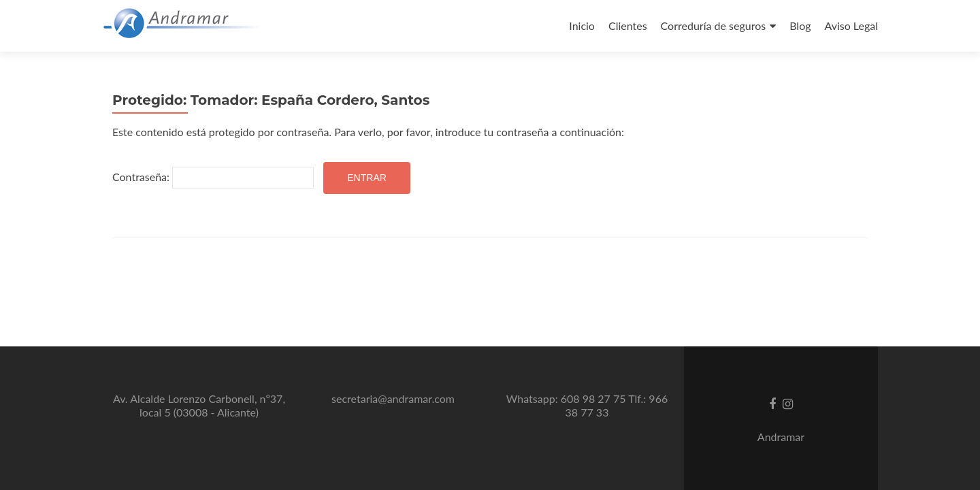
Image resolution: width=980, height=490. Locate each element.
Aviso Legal (851, 26)
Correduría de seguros (714, 26)
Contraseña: (213, 178)
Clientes (628, 26)
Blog (800, 26)
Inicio (582, 26)
